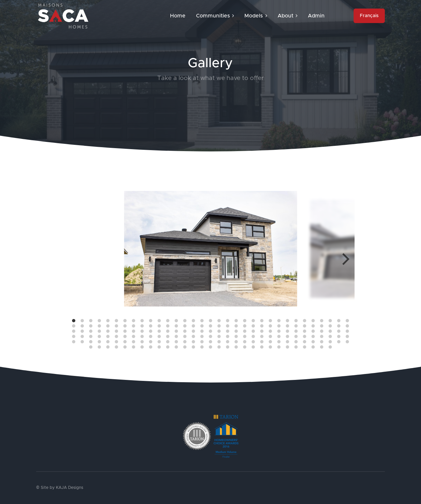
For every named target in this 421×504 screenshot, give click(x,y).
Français (369, 16)
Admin (316, 16)
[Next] (345, 259)
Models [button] (256, 16)
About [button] (287, 16)
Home (178, 16)
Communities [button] (215, 16)
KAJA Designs (70, 488)
